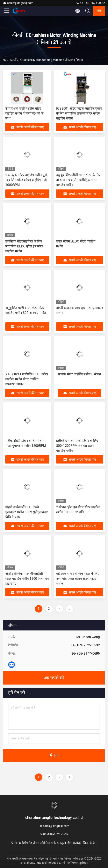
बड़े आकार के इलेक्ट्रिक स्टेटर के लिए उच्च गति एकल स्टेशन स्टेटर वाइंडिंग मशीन (78, 579)
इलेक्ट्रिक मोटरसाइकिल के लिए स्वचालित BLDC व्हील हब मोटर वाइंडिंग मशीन (24, 246)
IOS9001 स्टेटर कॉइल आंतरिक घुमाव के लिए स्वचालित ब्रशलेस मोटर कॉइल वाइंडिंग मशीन (79, 113)
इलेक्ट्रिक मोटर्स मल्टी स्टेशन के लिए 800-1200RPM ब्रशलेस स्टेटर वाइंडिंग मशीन (77, 446)
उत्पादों (13, 60)
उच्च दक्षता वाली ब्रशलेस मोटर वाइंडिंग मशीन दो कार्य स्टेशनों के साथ (24, 113)
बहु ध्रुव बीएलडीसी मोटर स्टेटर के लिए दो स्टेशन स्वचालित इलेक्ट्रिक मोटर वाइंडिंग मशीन (78, 180)
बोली (99, 11)
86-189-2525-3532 (90, 3)
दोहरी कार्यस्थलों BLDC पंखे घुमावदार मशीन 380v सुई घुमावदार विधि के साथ (27, 512)
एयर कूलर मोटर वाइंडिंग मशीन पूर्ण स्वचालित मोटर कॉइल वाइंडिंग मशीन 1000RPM (27, 180)
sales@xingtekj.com (18, 3)
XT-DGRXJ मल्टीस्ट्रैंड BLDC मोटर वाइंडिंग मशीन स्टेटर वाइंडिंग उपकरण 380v (27, 379)
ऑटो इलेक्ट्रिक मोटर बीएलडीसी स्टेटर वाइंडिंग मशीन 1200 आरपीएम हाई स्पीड (27, 579)
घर (5, 60)
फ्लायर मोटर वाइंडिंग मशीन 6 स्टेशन (80, 374)
